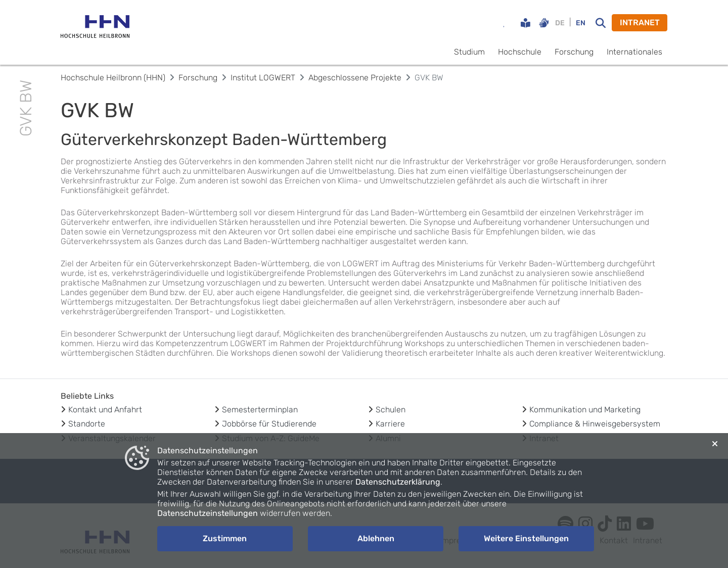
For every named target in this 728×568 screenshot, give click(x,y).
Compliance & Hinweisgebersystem (595, 424)
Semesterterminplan (260, 410)
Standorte (87, 424)
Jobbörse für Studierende (269, 424)
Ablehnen (376, 538)
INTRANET (640, 22)
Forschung (574, 52)
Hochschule (520, 52)
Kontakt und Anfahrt (105, 410)
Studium (469, 52)
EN (581, 23)
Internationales (634, 52)
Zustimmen (225, 538)
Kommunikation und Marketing (585, 410)
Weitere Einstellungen (526, 538)
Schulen (391, 410)
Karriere (390, 424)
